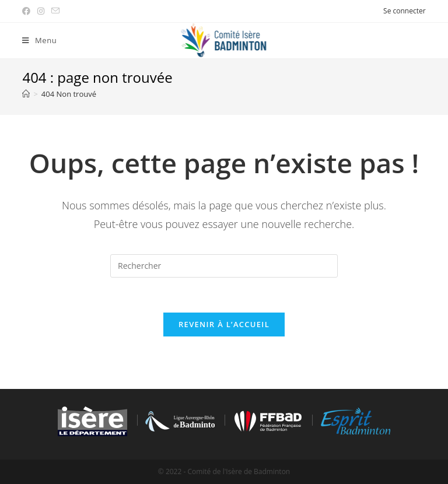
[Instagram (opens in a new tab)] (41, 11)
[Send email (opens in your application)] (55, 11)
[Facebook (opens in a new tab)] (28, 11)
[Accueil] (26, 94)
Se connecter (405, 11)
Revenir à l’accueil (224, 324)
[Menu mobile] (39, 41)
